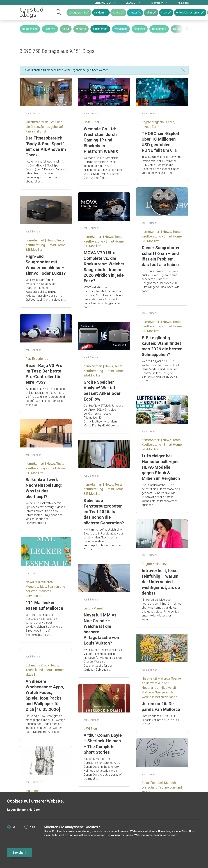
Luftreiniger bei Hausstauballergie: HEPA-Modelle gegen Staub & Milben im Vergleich (161, 467)
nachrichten (100, 29)
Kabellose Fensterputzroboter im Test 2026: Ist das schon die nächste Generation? (104, 512)
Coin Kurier (91, 122)
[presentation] (187, 29)
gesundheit (159, 29)
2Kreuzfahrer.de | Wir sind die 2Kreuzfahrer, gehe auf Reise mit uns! (44, 127)
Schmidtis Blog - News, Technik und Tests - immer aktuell (45, 670)
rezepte (81, 29)
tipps (66, 29)
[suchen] (59, 13)
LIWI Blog (90, 729)
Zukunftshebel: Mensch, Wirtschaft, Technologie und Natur (162, 787)
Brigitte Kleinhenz (154, 564)
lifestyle (50, 29)
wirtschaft (121, 29)
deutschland (30, 29)
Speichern (20, 853)
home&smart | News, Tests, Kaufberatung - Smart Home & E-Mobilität (162, 236)
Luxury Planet (93, 608)
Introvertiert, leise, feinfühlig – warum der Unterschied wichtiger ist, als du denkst (161, 582)
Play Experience (37, 359)
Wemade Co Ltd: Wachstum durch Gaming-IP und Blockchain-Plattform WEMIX (101, 140)
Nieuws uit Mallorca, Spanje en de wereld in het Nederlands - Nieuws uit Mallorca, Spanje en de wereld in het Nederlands (161, 688)
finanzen (140, 29)
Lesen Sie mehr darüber (24, 810)
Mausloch (33, 791)
